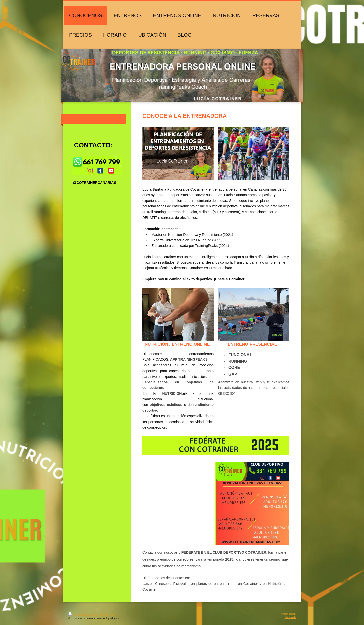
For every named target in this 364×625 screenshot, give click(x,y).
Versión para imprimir (83, 615)
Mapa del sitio (106, 615)
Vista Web (290, 617)
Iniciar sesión (289, 614)
